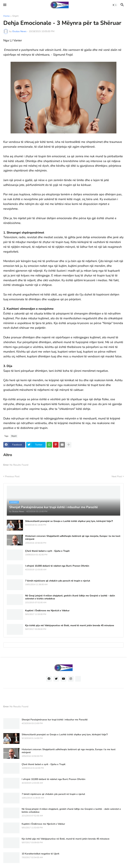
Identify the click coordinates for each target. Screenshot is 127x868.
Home (6, 16)
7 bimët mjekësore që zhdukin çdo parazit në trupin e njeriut (58, 581)
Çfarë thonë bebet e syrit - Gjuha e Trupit (47, 551)
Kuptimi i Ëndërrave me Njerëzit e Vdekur (47, 611)
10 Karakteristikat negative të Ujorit (40, 854)
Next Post (117, 476)
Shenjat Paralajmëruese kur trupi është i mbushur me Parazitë (55, 720)
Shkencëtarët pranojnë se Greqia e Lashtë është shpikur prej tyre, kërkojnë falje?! (69, 521)
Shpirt (15, 16)
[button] (5, 5)
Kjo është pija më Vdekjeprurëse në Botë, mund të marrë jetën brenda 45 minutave (70, 626)
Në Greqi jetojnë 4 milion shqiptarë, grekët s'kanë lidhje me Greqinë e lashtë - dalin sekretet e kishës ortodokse (70, 597)
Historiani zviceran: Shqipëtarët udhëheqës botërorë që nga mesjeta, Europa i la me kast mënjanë (73, 538)
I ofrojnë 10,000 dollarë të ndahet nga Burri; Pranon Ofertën (57, 566)
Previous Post (12, 476)
